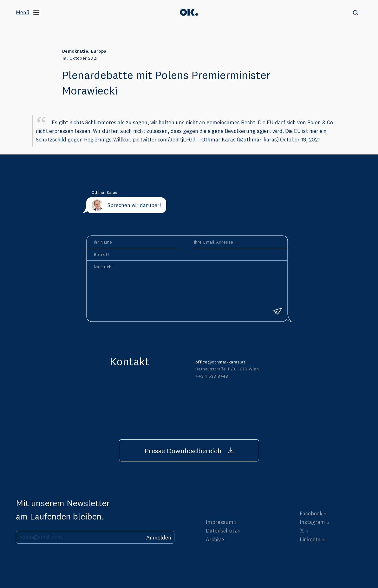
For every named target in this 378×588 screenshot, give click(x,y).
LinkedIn (310, 539)
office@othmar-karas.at (220, 362)
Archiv (213, 539)
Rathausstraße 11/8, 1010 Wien (227, 369)
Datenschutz (221, 530)
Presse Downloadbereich (183, 451)
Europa (99, 51)
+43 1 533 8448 (212, 376)
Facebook (311, 513)
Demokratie (75, 51)
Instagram (312, 522)
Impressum (220, 522)
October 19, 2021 (300, 139)
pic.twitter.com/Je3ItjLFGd (164, 139)
